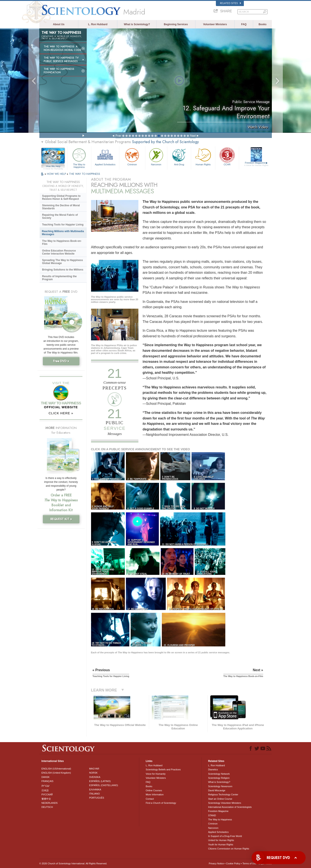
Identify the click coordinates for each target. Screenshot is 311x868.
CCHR (227, 156)
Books (262, 24)
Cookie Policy (233, 863)
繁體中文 (46, 799)
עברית (46, 786)
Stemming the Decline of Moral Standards (61, 207)
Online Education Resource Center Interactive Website (59, 252)
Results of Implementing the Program (60, 278)
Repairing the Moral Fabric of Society (60, 216)
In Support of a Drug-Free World (225, 836)
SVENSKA (95, 777)
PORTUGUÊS (97, 798)
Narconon (156, 156)
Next (193, 136)
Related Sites (231, 3)
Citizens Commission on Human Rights (229, 849)
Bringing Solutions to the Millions (63, 270)
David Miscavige (217, 790)
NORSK (93, 773)
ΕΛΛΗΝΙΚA (95, 790)
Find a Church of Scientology (161, 803)
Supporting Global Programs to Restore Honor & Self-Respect (61, 197)
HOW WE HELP (57, 174)
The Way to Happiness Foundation (59, 71)
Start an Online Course (220, 799)
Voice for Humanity (156, 774)
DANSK (46, 777)
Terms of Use (250, 863)
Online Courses (154, 790)
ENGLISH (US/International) (56, 769)
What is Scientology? (137, 24)
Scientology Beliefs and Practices (163, 769)
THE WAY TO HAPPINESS (85, 174)
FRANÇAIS (48, 781)
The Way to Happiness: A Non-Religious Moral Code (63, 48)
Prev (118, 136)
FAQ (244, 24)
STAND (212, 815)
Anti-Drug (179, 156)
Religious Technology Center (223, 794)
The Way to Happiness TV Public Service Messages (61, 59)
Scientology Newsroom (220, 786)
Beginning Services (176, 24)
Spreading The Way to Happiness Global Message (63, 262)
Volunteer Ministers (215, 24)
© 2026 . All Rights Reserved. (73, 863)
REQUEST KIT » (61, 519)
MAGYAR (94, 769)
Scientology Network (219, 774)
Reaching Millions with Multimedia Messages (63, 233)
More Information (155, 794)
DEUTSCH (47, 807)
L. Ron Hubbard (98, 24)
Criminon (132, 156)
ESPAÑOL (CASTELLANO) (104, 785)
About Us (59, 24)
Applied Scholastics (105, 156)
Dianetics (213, 769)
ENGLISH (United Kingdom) (56, 773)
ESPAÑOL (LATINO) (100, 781)
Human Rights (203, 156)
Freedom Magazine (256, 164)
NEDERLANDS (50, 803)
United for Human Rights (221, 840)
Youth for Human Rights (221, 845)
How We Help (53, 166)
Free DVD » (61, 361)
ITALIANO (94, 794)
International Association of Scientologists (230, 807)
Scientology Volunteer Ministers (225, 803)
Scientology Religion (219, 778)
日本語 (45, 790)
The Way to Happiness (79, 157)
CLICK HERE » (61, 413)
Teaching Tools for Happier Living (63, 225)
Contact (150, 799)
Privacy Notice (216, 863)
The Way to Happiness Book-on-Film (62, 242)
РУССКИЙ (47, 794)
